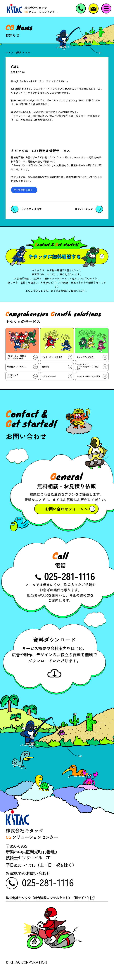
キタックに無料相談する (55, 256)
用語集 (18, 52)
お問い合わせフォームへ (65, 509)
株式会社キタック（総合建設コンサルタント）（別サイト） (48, 898)
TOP (8, 52)
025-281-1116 (71, 576)
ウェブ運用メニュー (24, 190)
